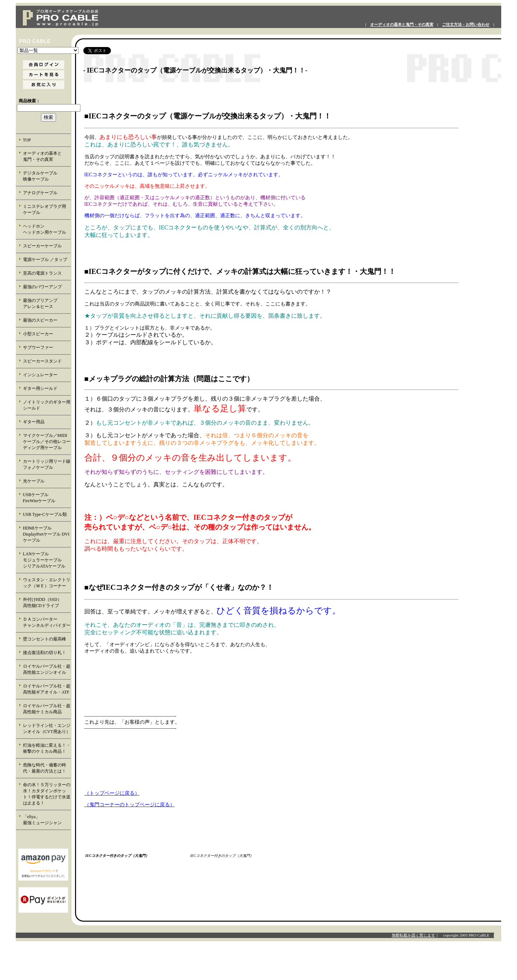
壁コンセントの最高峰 (45, 639)
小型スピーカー (38, 334)
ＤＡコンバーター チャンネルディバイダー (47, 622)
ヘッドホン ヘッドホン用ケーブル (47, 229)
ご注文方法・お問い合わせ (466, 25)
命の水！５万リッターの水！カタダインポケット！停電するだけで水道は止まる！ (47, 794)
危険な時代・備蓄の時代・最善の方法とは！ (45, 768)
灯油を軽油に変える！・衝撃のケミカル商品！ (47, 748)
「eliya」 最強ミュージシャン (46, 820)
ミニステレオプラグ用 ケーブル (45, 209)
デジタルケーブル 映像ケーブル (47, 176)
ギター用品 (34, 422)
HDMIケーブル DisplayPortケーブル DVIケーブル (46, 534)
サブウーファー (38, 347)
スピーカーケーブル (42, 246)
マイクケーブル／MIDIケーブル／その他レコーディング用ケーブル (47, 442)
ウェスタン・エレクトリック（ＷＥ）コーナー (47, 583)
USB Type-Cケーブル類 (45, 514)
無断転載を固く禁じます (413, 935)
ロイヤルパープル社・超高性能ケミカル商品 (47, 709)
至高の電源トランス (42, 273)
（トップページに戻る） (112, 793)
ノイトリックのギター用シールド (47, 405)
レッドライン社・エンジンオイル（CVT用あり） (47, 729)
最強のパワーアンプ (42, 287)
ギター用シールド (40, 388)
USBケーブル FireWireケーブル (44, 498)
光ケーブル (34, 481)
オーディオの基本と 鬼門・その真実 (47, 156)
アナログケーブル (40, 193)
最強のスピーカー (40, 320)
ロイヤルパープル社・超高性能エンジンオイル (47, 669)
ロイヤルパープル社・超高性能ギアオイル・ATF (47, 689)
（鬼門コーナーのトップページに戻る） (130, 805)
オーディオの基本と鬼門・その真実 (402, 25)
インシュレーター (40, 375)
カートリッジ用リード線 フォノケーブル (47, 464)
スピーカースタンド (42, 361)
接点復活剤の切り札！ (45, 653)
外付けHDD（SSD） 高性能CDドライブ (47, 603)
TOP (27, 140)
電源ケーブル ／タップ (45, 260)
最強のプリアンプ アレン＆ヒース (47, 304)
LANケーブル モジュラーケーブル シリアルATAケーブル (47, 560)
